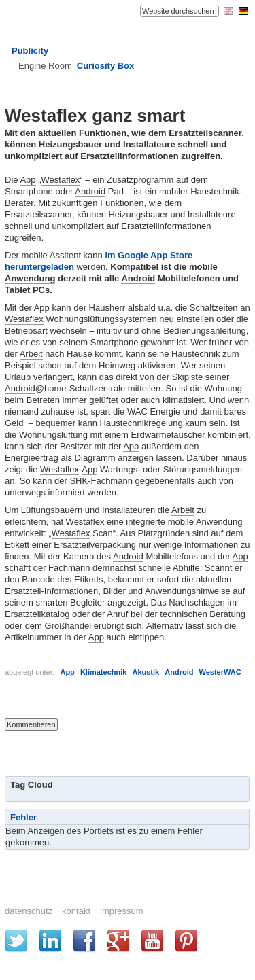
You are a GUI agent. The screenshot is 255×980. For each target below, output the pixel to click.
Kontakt (76, 911)
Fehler (23, 817)
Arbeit (31, 354)
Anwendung (30, 278)
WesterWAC (220, 672)
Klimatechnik (103, 672)
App (28, 180)
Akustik (146, 672)
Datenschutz (29, 911)
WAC (137, 412)
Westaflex (61, 180)
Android (90, 191)
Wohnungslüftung (53, 435)
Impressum (122, 911)
